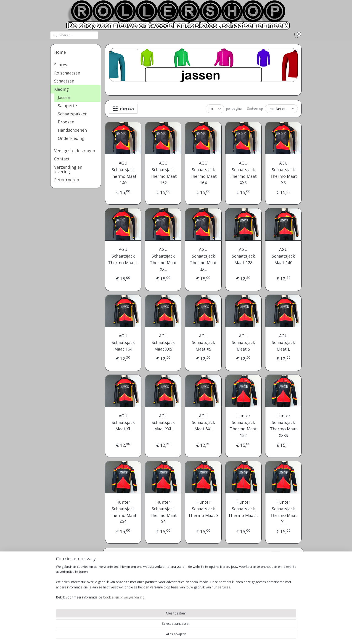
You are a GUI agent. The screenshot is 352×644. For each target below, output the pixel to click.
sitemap (189, 636)
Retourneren (67, 180)
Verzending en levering (68, 169)
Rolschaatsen (67, 73)
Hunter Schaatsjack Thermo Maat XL (283, 512)
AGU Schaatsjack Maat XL (123, 422)
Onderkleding (71, 138)
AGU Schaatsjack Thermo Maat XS (283, 173)
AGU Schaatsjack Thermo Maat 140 (123, 173)
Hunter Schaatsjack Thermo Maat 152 (243, 426)
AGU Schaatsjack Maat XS (203, 342)
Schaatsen (64, 81)
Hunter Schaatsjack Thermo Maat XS (163, 512)
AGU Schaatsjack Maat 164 (123, 342)
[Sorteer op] (282, 109)
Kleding (61, 89)
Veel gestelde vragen (75, 151)
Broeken (66, 122)
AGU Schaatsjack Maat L (283, 342)
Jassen (64, 97)
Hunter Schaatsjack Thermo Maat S (203, 509)
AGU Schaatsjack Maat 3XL (203, 422)
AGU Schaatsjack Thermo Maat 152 (163, 173)
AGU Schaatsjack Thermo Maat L (123, 256)
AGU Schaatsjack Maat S (243, 342)
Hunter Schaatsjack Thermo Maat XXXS (283, 426)
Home (60, 52)
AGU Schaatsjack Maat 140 (283, 256)
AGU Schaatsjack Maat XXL (163, 422)
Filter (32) (123, 109)
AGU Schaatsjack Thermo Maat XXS (243, 173)
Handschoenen (72, 130)
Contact (62, 159)
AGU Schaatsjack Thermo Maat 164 (203, 173)
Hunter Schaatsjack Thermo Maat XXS (123, 512)
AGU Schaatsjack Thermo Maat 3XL (203, 259)
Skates (61, 65)
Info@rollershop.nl (218, 591)
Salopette (67, 106)
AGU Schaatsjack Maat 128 (243, 256)
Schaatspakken (73, 114)
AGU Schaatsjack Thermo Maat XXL (163, 259)
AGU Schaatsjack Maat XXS (163, 342)
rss (199, 636)
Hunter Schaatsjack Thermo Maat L (243, 509)
